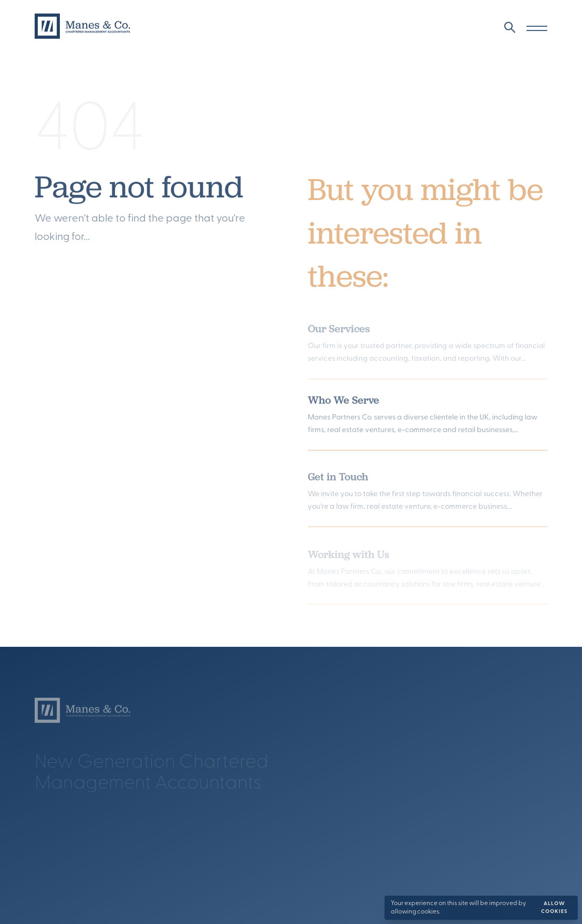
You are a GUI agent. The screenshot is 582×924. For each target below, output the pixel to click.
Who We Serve (344, 402)
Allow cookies (554, 908)
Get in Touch (338, 479)
